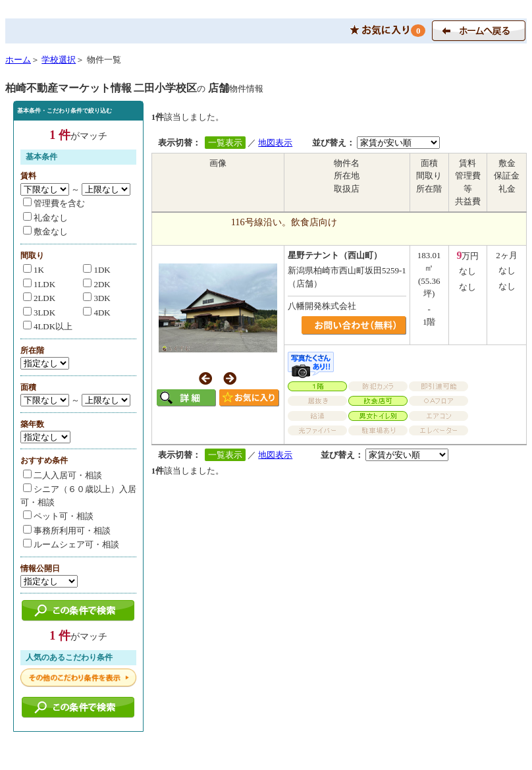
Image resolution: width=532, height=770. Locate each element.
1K (34, 270)
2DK (96, 284)
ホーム (18, 60)
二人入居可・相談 (63, 475)
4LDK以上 (48, 326)
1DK (96, 270)
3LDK (39, 313)
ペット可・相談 (58, 516)
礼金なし (45, 218)
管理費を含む (54, 203)
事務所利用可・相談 (67, 531)
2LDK (39, 298)
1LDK (39, 284)
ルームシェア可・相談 (71, 544)
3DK (96, 298)
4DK (96, 313)
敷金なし (45, 232)
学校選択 (59, 60)
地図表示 (275, 143)
